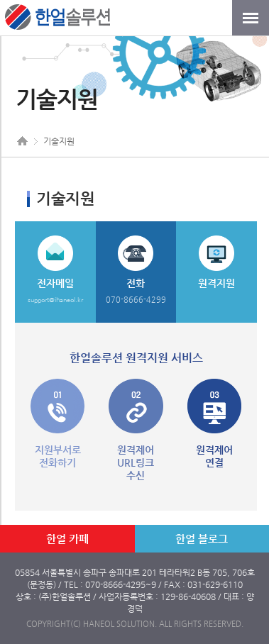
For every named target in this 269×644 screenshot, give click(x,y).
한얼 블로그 (202, 539)
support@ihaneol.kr (55, 300)
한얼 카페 (67, 539)
